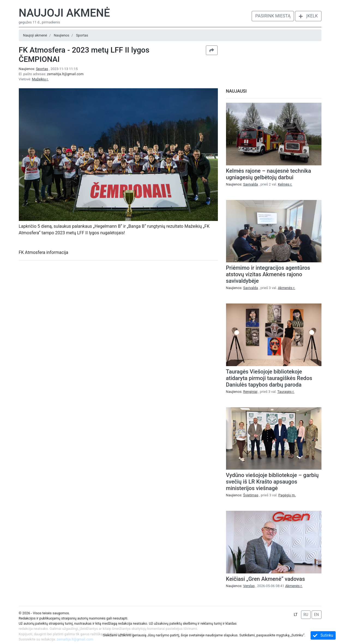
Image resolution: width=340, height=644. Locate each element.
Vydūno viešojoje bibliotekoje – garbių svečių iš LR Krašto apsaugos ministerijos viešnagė (272, 482)
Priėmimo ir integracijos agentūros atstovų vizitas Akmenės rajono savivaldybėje (268, 274)
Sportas (82, 35)
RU (306, 615)
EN (317, 615)
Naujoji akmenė (64, 13)
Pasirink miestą (273, 16)
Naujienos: (34, 69)
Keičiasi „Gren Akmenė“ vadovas (266, 579)
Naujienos (61, 35)
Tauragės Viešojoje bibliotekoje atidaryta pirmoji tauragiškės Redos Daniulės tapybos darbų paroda (269, 378)
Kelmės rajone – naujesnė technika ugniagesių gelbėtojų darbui (269, 174)
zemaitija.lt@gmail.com (65, 74)
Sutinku (323, 635)
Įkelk (308, 16)
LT (296, 615)
